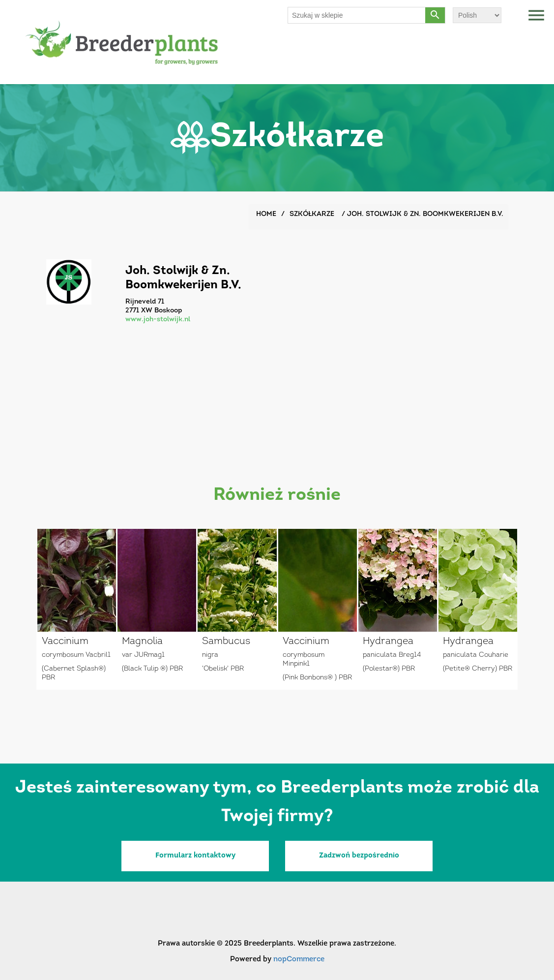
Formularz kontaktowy (195, 856)
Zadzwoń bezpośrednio (359, 856)
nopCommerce (299, 960)
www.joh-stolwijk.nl (158, 320)
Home (266, 214)
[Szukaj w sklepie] (357, 15)
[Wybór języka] (477, 15)
